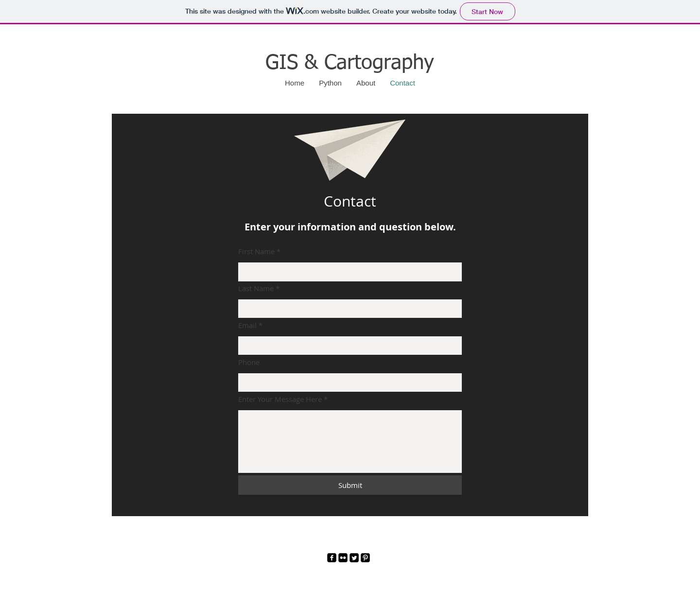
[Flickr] (343, 558)
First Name (256, 252)
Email (247, 325)
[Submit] (350, 485)
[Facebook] (332, 558)
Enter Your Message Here (280, 399)
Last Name (256, 288)
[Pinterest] (365, 558)
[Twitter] (354, 558)
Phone (249, 362)
